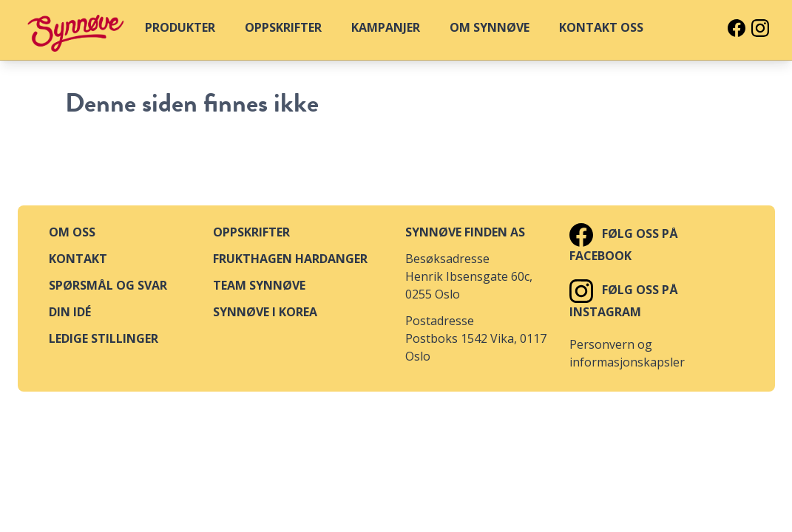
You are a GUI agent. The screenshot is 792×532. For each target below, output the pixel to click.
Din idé (70, 312)
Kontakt (78, 259)
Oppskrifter (251, 232)
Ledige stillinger (104, 338)
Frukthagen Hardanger (290, 259)
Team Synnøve (259, 285)
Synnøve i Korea (265, 312)
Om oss (72, 232)
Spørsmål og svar (108, 285)
